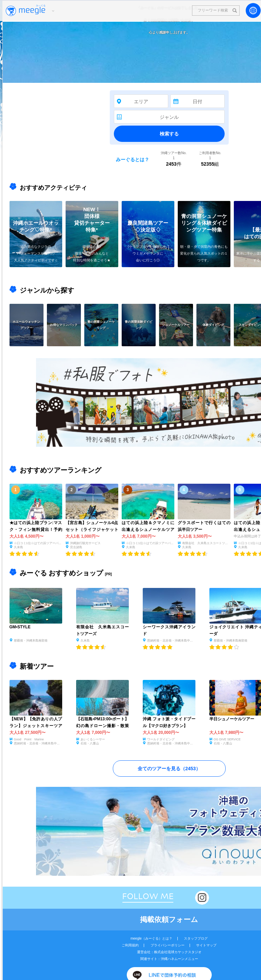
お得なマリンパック (64, 325)
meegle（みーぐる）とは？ (151, 938)
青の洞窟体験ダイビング (138, 325)
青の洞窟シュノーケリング (101, 325)
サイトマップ (206, 945)
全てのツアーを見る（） (169, 769)
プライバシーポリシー (168, 945)
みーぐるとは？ (133, 160)
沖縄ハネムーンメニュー (179, 959)
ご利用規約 (130, 945)
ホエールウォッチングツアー (26, 325)
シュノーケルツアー (176, 325)
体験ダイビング (213, 325)
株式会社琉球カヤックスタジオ (178, 952)
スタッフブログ (196, 938)
